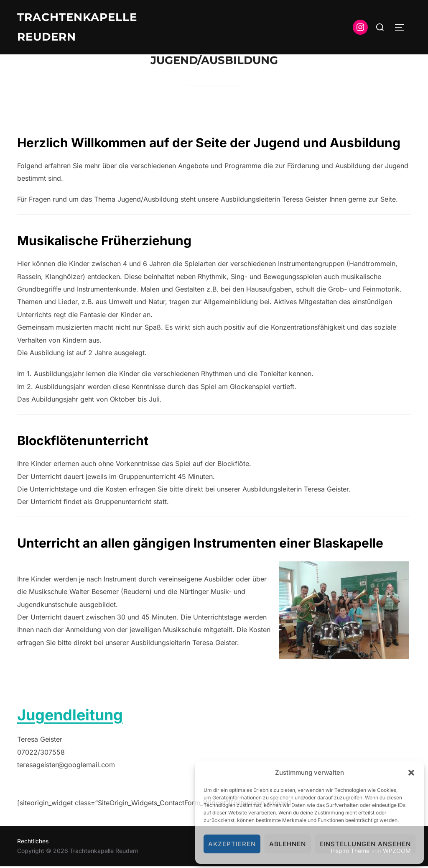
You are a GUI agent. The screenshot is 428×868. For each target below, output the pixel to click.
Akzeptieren (232, 844)
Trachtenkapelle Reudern (77, 27)
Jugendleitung (70, 716)
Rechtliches (33, 843)
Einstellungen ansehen (365, 844)
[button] (411, 773)
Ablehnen (288, 844)
